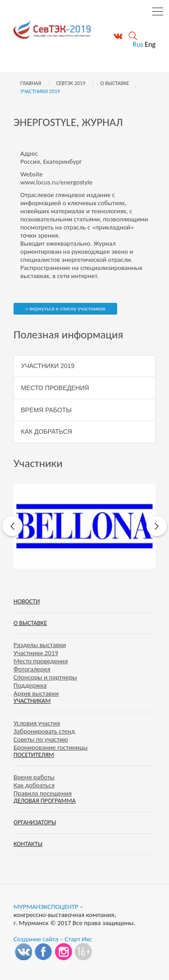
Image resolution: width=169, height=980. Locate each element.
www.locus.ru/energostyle (56, 182)
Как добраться (47, 432)
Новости (27, 601)
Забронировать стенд (44, 731)
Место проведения (55, 388)
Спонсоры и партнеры (45, 677)
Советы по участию (41, 739)
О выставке (115, 83)
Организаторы (35, 822)
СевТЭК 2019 (71, 83)
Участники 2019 (40, 91)
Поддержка (30, 685)
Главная (31, 83)
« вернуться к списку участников (65, 308)
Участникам (32, 701)
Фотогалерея (32, 669)
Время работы (46, 410)
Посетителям (34, 755)
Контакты (28, 844)
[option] (84, 526)
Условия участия (37, 723)
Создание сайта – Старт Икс (53, 939)
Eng (150, 44)
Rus (138, 44)
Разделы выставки (40, 645)
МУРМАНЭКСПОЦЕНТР (46, 907)
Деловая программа (45, 801)
